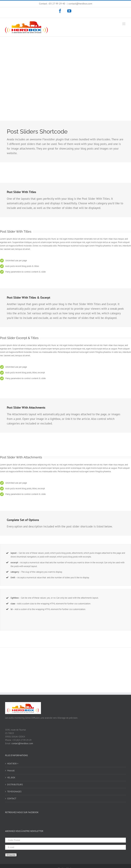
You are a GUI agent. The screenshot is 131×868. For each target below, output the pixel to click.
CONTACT (12, 799)
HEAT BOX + (13, 764)
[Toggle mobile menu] (124, 24)
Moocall (11, 771)
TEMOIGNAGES (14, 792)
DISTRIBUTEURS (15, 785)
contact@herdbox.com (80, 4)
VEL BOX (11, 778)
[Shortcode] (65, 72)
